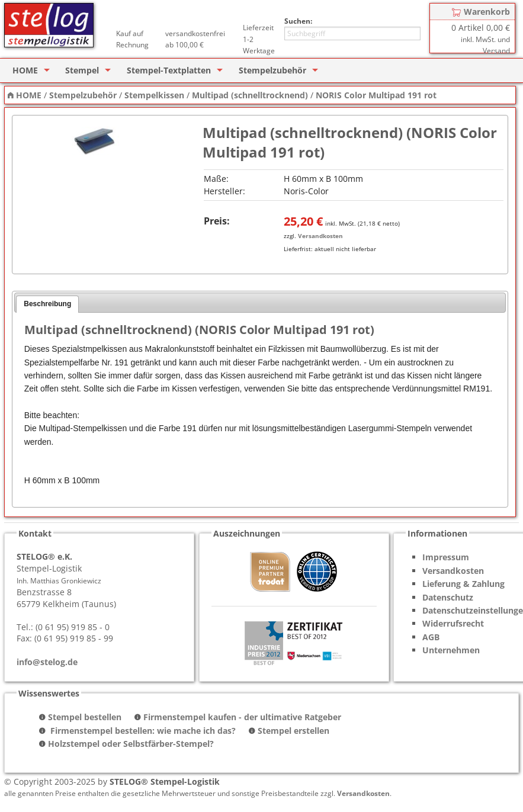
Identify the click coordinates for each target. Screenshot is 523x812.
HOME (25, 70)
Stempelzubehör (272, 70)
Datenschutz (448, 597)
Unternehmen (451, 650)
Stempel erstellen (293, 731)
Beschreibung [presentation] (47, 304)
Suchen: (298, 21)
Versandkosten (320, 236)
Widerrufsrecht (453, 623)
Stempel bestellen (85, 717)
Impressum (446, 557)
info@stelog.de (47, 662)
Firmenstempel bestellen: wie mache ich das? (142, 731)
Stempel (82, 70)
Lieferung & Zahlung (463, 584)
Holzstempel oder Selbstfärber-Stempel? (131, 744)
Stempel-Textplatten (169, 70)
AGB (431, 637)
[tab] (47, 304)
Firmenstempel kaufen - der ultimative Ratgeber (242, 717)
